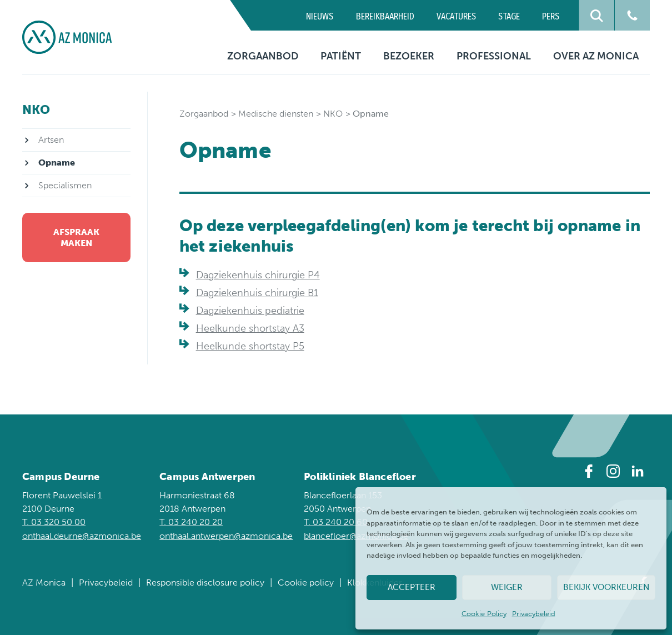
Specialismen (65, 185)
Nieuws (320, 16)
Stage (509, 16)
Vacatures (456, 16)
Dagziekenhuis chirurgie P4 (258, 275)
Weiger (507, 587)
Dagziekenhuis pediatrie (250, 311)
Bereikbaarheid (385, 16)
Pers (551, 16)
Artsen (51, 140)
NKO (333, 114)
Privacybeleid (534, 614)
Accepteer (412, 587)
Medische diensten (276, 114)
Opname (57, 162)
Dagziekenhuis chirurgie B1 (257, 293)
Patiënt (341, 56)
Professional (494, 56)
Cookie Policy (484, 614)
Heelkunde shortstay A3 (250, 328)
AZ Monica (44, 582)
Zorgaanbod (263, 56)
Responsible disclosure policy (205, 582)
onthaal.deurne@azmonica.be (82, 536)
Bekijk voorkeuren (606, 587)
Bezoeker (409, 56)
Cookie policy (306, 582)
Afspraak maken (76, 237)
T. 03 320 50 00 (54, 522)
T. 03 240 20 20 (191, 522)
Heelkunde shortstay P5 (250, 346)
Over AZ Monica (596, 56)
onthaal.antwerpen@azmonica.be (226, 536)
